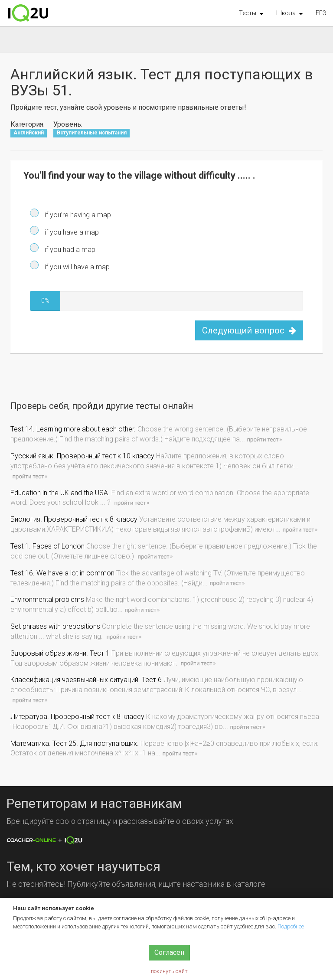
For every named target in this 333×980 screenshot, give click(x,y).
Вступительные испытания (92, 133)
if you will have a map (76, 267)
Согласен (169, 952)
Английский (29, 133)
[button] (251, 13)
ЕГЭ (321, 13)
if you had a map (69, 250)
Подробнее (291, 926)
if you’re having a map (77, 215)
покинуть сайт (169, 971)
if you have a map (71, 232)
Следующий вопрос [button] (249, 330)
